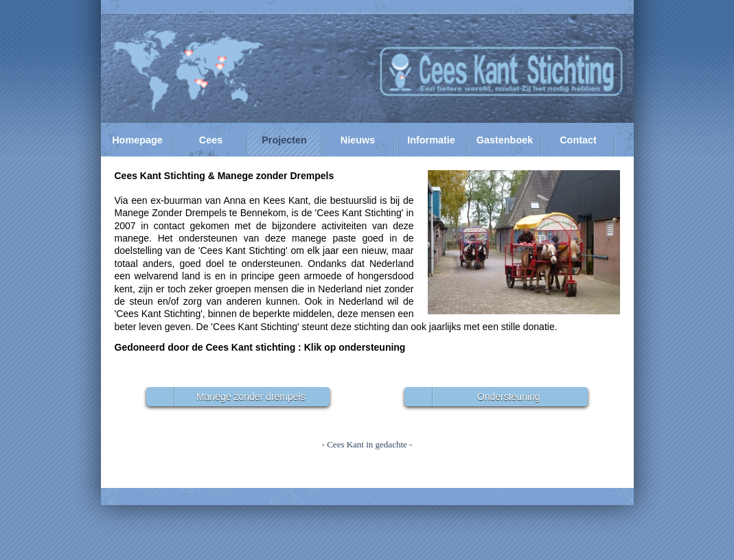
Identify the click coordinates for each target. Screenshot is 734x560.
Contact (578, 140)
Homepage (137, 140)
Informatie (431, 140)
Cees (211, 140)
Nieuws (358, 140)
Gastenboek (505, 140)
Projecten (284, 140)
